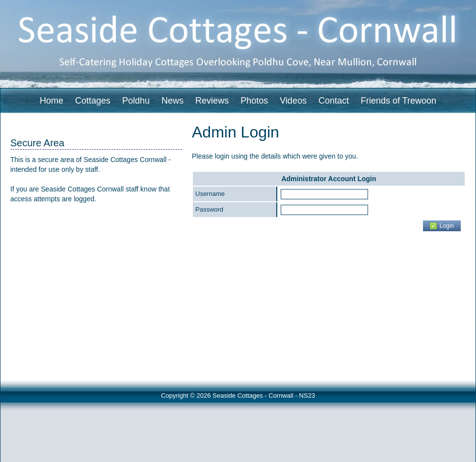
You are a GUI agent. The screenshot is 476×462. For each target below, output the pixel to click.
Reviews (212, 101)
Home (52, 101)
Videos (293, 101)
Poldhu (136, 101)
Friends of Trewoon (398, 101)
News (172, 101)
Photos (254, 101)
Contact (334, 101)
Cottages (93, 101)
